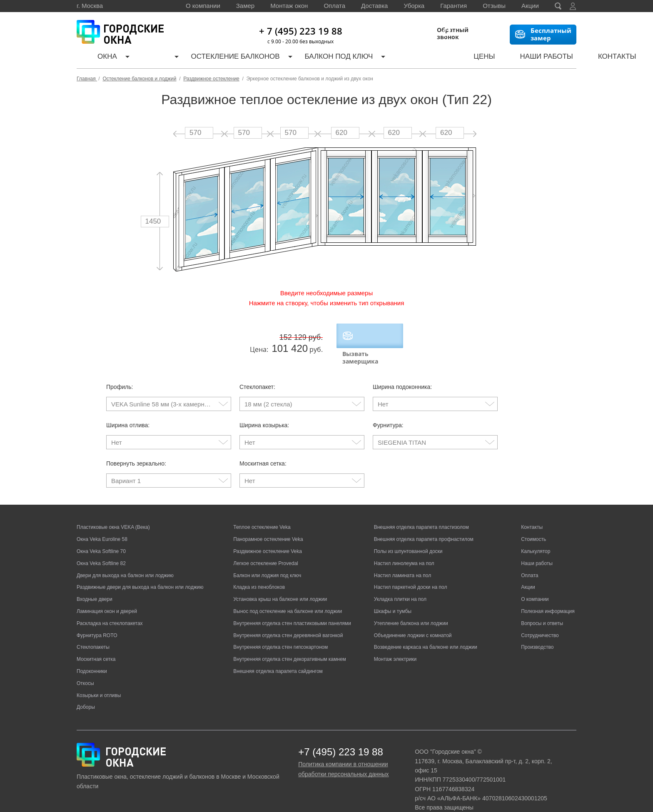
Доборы (86, 690)
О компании (203, 6)
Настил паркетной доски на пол (411, 570)
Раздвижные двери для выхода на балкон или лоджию (140, 570)
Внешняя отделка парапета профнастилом (424, 522)
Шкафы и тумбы (393, 594)
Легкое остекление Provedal (265, 546)
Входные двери (95, 582)
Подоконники (92, 654)
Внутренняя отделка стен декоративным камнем (290, 642)
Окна (97, 58)
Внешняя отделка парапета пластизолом (421, 510)
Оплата (334, 6)
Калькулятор (389, 58)
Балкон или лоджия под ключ (267, 558)
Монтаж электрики (395, 642)
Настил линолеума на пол (404, 546)
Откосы (85, 666)
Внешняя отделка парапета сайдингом (278, 654)
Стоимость (533, 522)
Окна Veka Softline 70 (101, 534)
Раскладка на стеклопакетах (110, 606)
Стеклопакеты (93, 630)
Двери (141, 58)
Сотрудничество (540, 618)
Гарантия (454, 6)
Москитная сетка (96, 642)
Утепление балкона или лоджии (411, 606)
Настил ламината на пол (403, 558)
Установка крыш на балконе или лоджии (280, 582)
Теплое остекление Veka (262, 510)
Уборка (414, 6)
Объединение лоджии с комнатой (413, 618)
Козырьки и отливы (99, 678)
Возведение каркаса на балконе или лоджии (426, 630)
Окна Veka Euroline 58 (102, 522)
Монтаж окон (289, 6)
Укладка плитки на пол (400, 582)
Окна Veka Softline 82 (101, 546)
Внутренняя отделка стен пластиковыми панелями (292, 606)
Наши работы (491, 58)
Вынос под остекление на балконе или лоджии (288, 594)
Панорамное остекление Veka (268, 522)
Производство (537, 630)
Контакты (550, 58)
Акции (530, 6)
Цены (439, 58)
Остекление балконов (217, 58)
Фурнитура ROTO (97, 618)
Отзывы (494, 6)
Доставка (374, 6)
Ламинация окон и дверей (107, 594)
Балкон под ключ (313, 58)
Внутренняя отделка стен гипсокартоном (280, 630)
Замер (245, 6)
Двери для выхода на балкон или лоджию (125, 558)
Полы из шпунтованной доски (408, 534)
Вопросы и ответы (542, 606)
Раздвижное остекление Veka (268, 534)
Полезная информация (548, 594)
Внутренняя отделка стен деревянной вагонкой (288, 618)
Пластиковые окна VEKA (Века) (113, 510)
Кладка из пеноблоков (259, 570)
